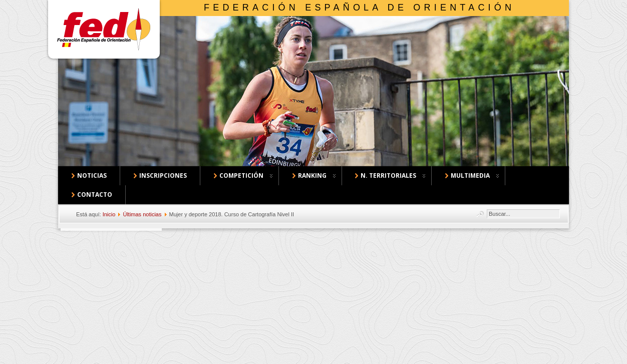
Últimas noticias (142, 214)
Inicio (109, 214)
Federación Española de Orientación (359, 8)
